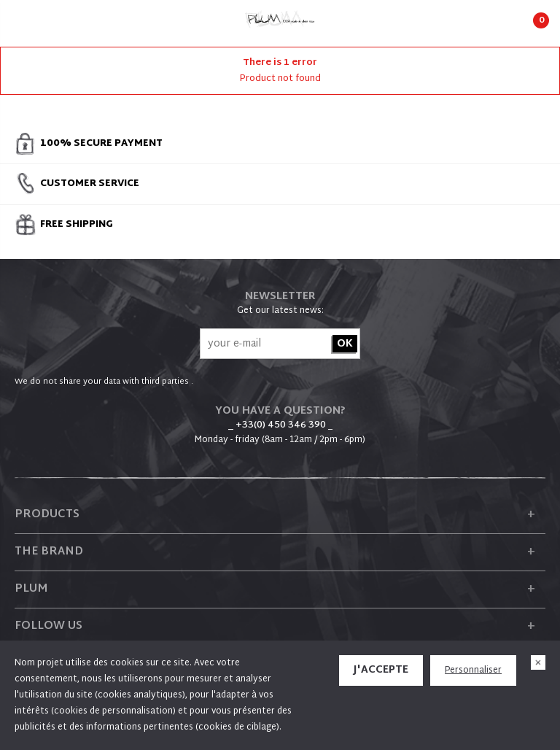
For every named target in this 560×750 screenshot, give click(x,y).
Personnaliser (473, 670)
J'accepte (381, 670)
